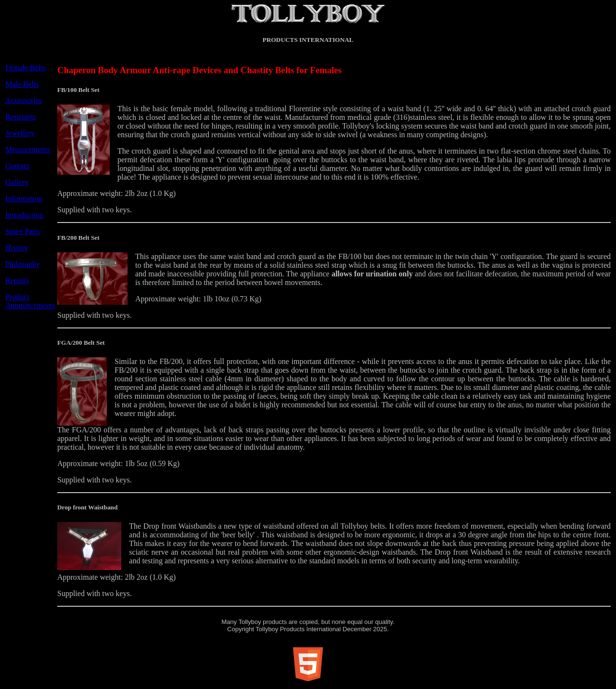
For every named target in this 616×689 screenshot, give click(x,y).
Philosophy (23, 264)
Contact (17, 166)
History (17, 248)
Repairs (17, 280)
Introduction (24, 215)
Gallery (17, 182)
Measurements (28, 149)
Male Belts (22, 84)
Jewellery (20, 133)
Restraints (21, 117)
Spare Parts (23, 231)
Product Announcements (30, 301)
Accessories (24, 100)
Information (24, 199)
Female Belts (26, 68)
